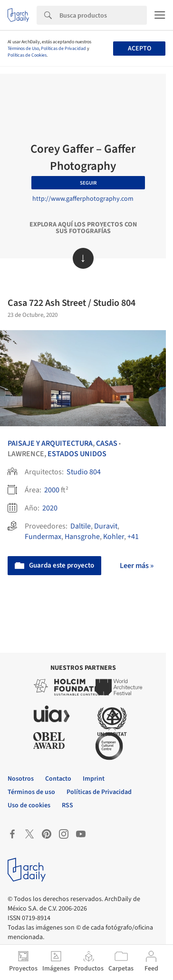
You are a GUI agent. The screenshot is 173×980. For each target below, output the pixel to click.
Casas (107, 443)
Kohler (114, 537)
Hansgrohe (82, 537)
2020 (50, 508)
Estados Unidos (77, 454)
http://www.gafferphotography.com (83, 199)
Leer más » (137, 566)
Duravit (106, 526)
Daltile (81, 526)
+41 (133, 537)
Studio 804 (84, 472)
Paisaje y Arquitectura (50, 443)
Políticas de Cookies (27, 55)
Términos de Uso (23, 49)
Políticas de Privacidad (63, 49)
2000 (52, 490)
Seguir (88, 183)
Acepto (139, 49)
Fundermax (43, 537)
